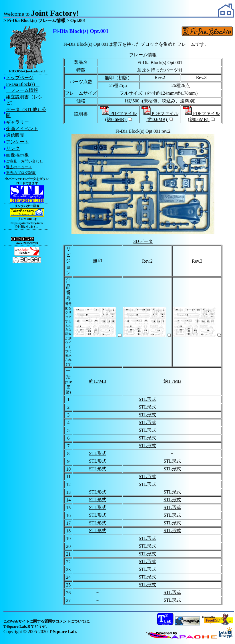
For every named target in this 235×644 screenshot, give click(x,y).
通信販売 (15, 135)
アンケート (17, 142)
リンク (13, 148)
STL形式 (147, 399)
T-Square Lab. (15, 626)
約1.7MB (98, 381)
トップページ (20, 78)
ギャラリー (17, 122)
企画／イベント (22, 129)
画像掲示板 (17, 155)
